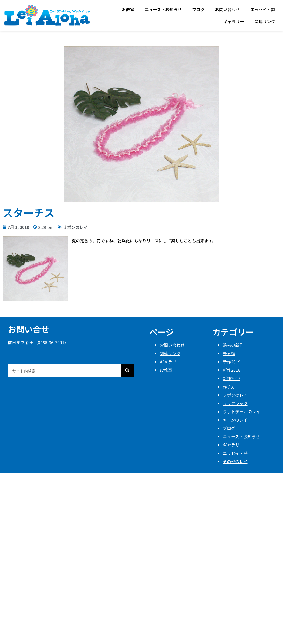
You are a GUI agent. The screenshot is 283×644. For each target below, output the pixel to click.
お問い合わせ (227, 9)
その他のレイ (235, 461)
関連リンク (265, 21)
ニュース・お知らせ (163, 9)
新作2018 (232, 370)
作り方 (229, 387)
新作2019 (232, 362)
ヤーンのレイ (235, 420)
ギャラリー (234, 21)
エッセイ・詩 (263, 9)
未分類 (229, 353)
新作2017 (232, 378)
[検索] (127, 371)
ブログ (198, 9)
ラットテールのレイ (241, 411)
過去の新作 (233, 345)
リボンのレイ (75, 227)
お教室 (128, 9)
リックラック (235, 403)
